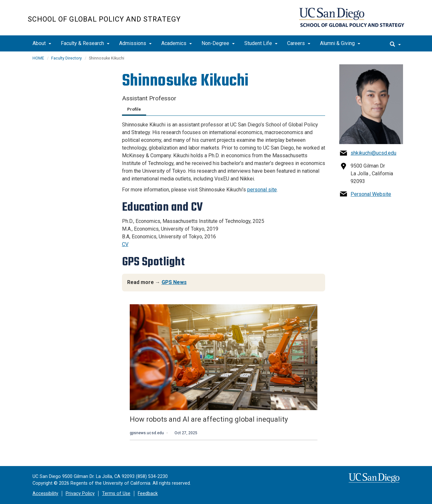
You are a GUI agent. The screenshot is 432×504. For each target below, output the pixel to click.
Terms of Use (116, 494)
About (42, 43)
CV (125, 244)
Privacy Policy (80, 494)
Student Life (261, 43)
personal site (262, 190)
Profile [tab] (134, 109)
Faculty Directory (66, 58)
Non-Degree (218, 43)
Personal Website (371, 194)
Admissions (135, 43)
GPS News (174, 282)
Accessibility (45, 494)
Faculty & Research (85, 43)
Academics (177, 43)
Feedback (148, 494)
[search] (395, 43)
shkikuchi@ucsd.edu (373, 153)
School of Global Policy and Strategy (104, 19)
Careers (299, 43)
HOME (38, 58)
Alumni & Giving (340, 43)
